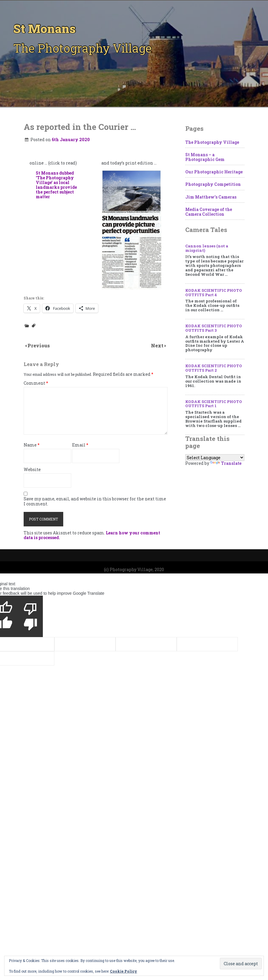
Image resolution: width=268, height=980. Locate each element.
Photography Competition (213, 184)
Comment (36, 383)
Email (80, 445)
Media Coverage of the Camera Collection (209, 212)
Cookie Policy (124, 971)
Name (32, 445)
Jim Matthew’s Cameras (211, 197)
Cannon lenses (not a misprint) (207, 248)
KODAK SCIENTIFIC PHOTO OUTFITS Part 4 (214, 292)
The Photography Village (212, 142)
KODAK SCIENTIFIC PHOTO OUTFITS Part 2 (214, 368)
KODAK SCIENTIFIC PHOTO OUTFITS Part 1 (214, 404)
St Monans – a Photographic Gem (205, 157)
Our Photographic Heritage (214, 172)
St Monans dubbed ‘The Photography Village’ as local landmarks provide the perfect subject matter (56, 185)
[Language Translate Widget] (215, 458)
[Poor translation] (30, 616)
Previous (39, 345)
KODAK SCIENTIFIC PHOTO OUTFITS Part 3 (214, 328)
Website (32, 470)
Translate (226, 463)
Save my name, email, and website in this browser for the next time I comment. (95, 501)
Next (158, 345)
